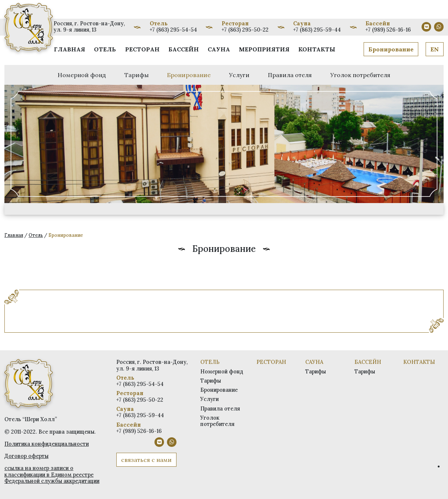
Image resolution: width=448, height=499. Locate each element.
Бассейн (184, 49)
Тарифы (136, 75)
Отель (105, 49)
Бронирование (391, 49)
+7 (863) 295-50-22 (245, 30)
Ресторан (142, 49)
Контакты (317, 49)
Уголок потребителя (360, 75)
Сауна (219, 49)
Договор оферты (26, 456)
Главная (70, 49)
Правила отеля (290, 75)
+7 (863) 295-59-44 (317, 30)
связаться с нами (146, 460)
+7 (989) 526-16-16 (388, 30)
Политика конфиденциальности (47, 444)
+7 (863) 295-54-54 (173, 30)
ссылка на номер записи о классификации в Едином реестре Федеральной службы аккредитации (52, 475)
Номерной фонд (82, 75)
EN (435, 49)
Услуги (239, 75)
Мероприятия (264, 49)
